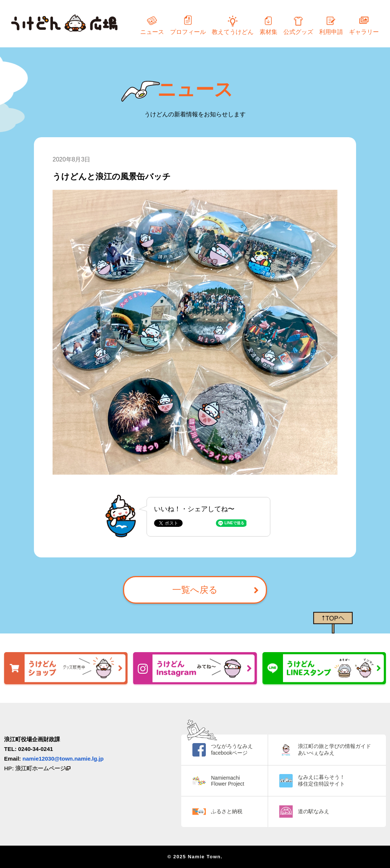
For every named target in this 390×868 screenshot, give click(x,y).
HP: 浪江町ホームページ (37, 768)
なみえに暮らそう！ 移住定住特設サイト (321, 780)
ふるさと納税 (227, 811)
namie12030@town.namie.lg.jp (63, 759)
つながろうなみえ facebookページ (232, 749)
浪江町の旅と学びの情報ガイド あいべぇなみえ (334, 749)
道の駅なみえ (314, 811)
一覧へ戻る (195, 590)
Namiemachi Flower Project (228, 781)
